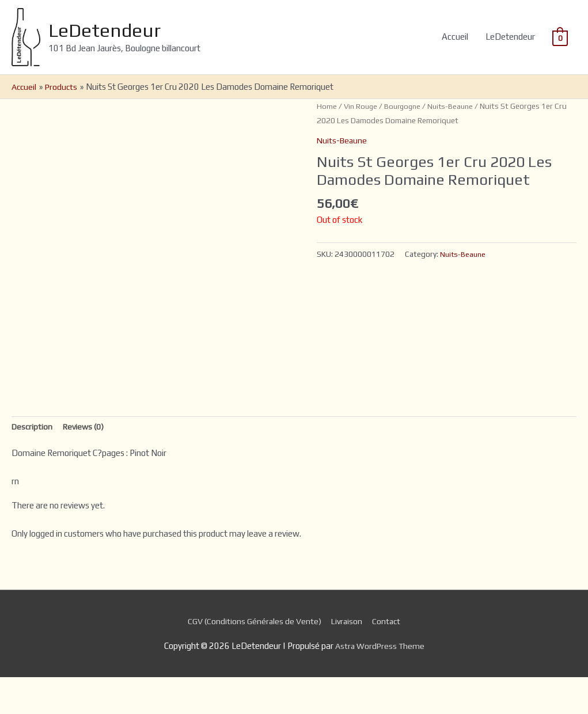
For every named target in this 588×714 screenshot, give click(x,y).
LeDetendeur (125, 48)
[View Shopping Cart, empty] (560, 55)
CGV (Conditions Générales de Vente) (253, 658)
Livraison (348, 658)
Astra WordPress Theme (380, 683)
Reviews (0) (86, 463)
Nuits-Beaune (457, 142)
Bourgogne (406, 142)
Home (327, 142)
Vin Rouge (362, 142)
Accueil (455, 55)
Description (33, 463)
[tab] (33, 464)
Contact (390, 658)
